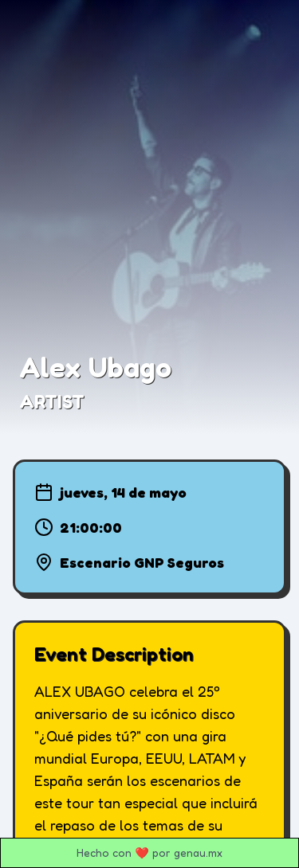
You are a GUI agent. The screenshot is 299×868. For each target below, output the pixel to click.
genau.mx (198, 852)
